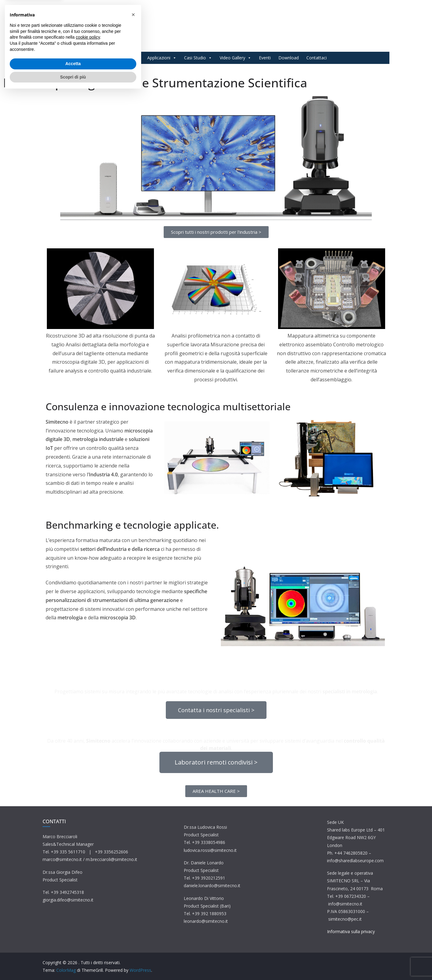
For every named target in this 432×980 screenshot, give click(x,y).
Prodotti (129, 58)
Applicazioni (162, 58)
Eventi (265, 58)
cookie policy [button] (88, 924)
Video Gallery (235, 58)
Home (104, 58)
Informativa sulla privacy (351, 931)
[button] (133, 901)
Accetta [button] (73, 950)
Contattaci (317, 58)
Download (289, 58)
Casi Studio (198, 58)
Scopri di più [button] (73, 963)
